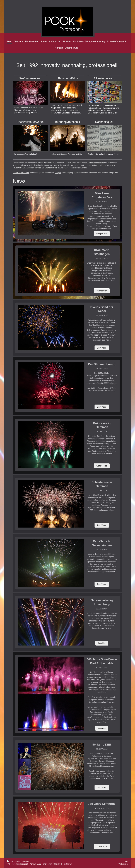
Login (126, 861)
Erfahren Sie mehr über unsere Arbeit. (103, 154)
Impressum (47, 864)
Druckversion (14, 861)
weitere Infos (102, 466)
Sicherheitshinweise (96, 113)
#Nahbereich (102, 291)
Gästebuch (58, 864)
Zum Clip (102, 643)
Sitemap (25, 861)
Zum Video (102, 348)
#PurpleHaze (102, 234)
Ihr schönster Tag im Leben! (26, 154)
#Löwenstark (102, 846)
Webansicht (123, 864)
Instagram (68, 864)
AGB (39, 864)
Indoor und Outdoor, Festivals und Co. (67, 154)
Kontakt (33, 864)
